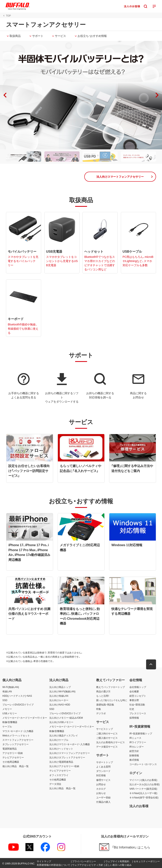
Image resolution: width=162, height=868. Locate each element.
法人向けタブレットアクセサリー (67, 757)
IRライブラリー (138, 742)
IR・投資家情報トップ (141, 733)
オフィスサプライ (59, 775)
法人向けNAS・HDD (60, 704)
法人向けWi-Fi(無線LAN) (62, 691)
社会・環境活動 (137, 704)
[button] (157, 95)
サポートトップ (105, 762)
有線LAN (7, 691)
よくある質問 (103, 767)
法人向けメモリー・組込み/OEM (66, 718)
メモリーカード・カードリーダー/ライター (25, 718)
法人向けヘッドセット (61, 749)
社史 (132, 709)
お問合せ (101, 784)
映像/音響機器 (10, 722)
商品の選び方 (103, 691)
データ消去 (55, 784)
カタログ (101, 789)
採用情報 (134, 718)
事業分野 (134, 700)
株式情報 (134, 760)
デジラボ (101, 713)
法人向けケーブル (59, 740)
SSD (5, 700)
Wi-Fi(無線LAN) (11, 687)
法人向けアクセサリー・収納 (64, 766)
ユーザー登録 (103, 797)
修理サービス (103, 780)
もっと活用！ (103, 696)
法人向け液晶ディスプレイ (64, 735)
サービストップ (105, 729)
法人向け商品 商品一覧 (62, 788)
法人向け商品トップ (60, 687)
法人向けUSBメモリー (61, 722)
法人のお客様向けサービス (111, 742)
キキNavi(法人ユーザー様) (143, 793)
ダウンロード (103, 771)
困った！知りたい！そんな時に (112, 700)
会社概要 (134, 691)
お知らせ (101, 793)
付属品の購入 (103, 802)
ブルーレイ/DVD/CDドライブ (18, 704)
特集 (99, 709)
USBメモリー (10, 713)
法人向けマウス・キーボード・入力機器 (70, 744)
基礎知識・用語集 (105, 704)
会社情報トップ (138, 687)
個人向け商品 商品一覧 (16, 766)
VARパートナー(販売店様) (143, 789)
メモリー (7, 709)
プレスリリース (138, 713)
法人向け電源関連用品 (61, 762)
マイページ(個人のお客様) (143, 780)
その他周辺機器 (11, 762)
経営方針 (134, 751)
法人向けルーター (59, 700)
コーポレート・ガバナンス (143, 764)
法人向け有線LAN (59, 696)
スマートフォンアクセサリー (18, 740)
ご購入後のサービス (107, 738)
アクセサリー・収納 (13, 753)
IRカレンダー (137, 747)
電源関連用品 (10, 749)
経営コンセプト (138, 696)
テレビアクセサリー (13, 757)
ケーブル (7, 727)
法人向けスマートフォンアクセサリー (70, 753)
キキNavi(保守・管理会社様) (144, 797)
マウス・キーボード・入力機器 (18, 731)
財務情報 (134, 755)
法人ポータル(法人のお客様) (145, 784)
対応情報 (101, 775)
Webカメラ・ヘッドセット (16, 735)
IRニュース (135, 738)
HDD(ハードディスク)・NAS (17, 696)
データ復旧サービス (107, 747)
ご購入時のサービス (107, 733)
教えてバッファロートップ (111, 687)
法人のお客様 (139, 806)
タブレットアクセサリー (16, 744)
